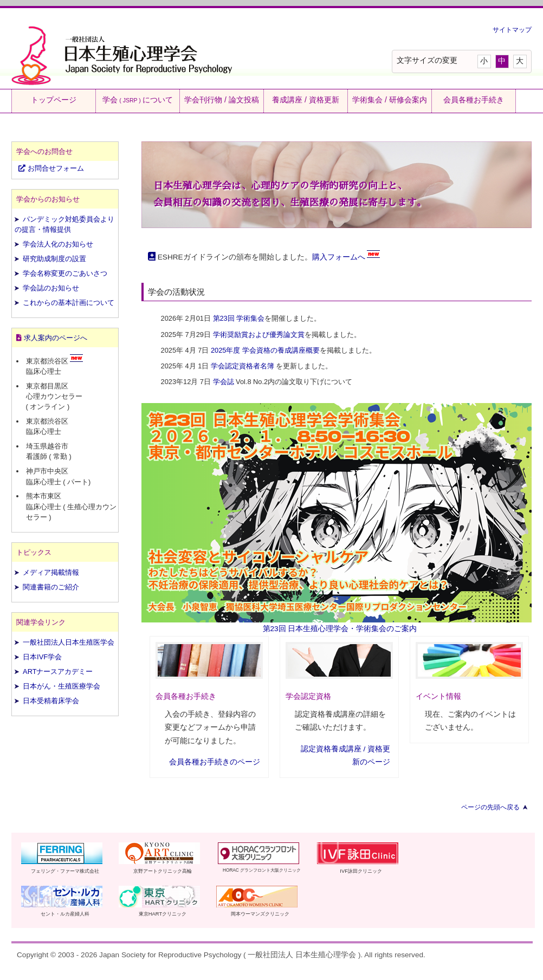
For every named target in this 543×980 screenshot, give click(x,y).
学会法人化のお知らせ (58, 244)
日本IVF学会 (42, 657)
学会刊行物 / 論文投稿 (222, 100)
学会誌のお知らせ (51, 288)
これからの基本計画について (69, 303)
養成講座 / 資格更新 (306, 100)
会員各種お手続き (474, 100)
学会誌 (224, 382)
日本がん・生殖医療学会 (62, 686)
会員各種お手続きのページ (215, 762)
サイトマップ (512, 30)
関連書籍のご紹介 (51, 587)
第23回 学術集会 (239, 318)
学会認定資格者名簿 (243, 366)
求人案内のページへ (56, 338)
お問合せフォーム (51, 168)
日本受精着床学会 (51, 701)
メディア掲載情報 (51, 572)
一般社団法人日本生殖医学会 (69, 642)
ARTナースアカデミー (58, 671)
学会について (137, 100)
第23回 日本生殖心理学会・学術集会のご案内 (340, 629)
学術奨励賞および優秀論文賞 (259, 335)
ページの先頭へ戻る (490, 807)
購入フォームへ (339, 257)
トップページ (54, 100)
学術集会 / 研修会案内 (390, 100)
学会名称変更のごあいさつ (65, 273)
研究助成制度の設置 (54, 259)
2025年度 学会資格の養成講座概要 (265, 350)
